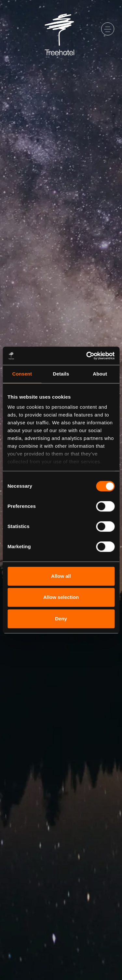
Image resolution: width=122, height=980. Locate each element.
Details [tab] (61, 374)
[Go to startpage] (61, 29)
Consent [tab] (22, 374)
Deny (61, 619)
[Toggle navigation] (108, 29)
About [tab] (100, 374)
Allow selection (61, 597)
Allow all (61, 576)
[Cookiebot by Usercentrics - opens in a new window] (87, 356)
